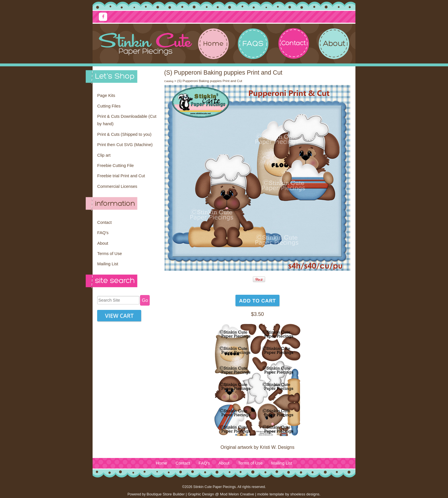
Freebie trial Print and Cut (121, 176)
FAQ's (103, 233)
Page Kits (106, 95)
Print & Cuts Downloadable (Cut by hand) (127, 120)
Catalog (169, 81)
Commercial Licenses (117, 186)
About (103, 243)
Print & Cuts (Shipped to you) (124, 134)
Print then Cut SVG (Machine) (125, 145)
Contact (104, 222)
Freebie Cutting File (115, 166)
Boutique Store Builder (166, 494)
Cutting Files (109, 106)
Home (161, 463)
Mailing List (108, 264)
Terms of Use (109, 254)
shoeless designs (305, 494)
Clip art (104, 155)
